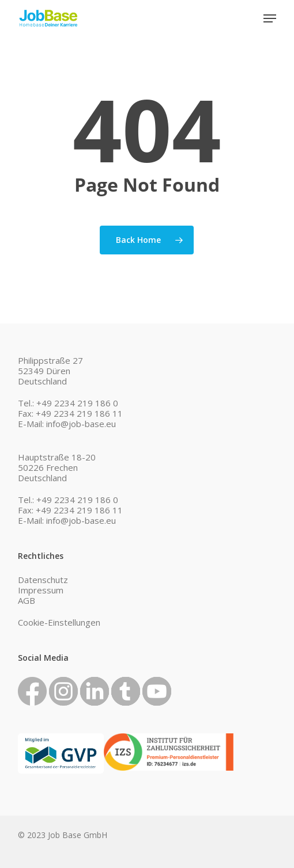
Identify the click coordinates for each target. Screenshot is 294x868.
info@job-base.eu (81, 424)
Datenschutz (43, 580)
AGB (27, 600)
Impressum (41, 590)
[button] (270, 18)
